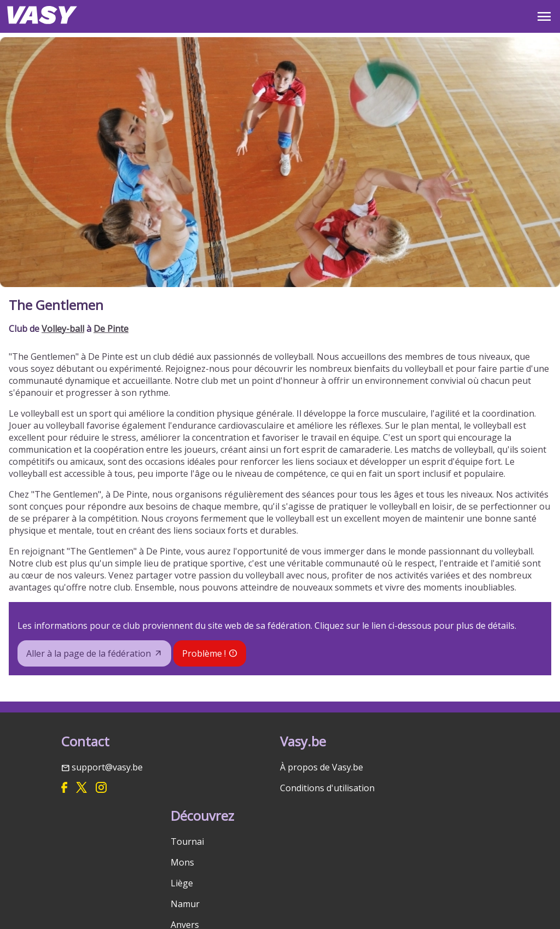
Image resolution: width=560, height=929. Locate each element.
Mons (182, 862)
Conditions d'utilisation (327, 788)
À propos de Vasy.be (322, 767)
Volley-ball (63, 329)
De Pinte (111, 329)
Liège (182, 883)
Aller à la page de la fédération (89, 653)
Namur (185, 904)
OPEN (544, 16)
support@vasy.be (107, 767)
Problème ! (204, 653)
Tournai (187, 842)
